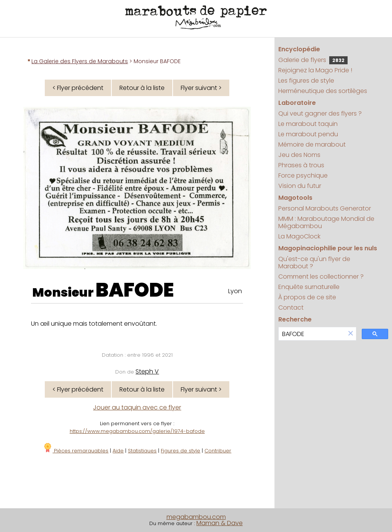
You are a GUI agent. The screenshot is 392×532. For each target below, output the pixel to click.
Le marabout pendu (308, 134)
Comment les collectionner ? (321, 277)
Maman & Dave (220, 523)
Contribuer (218, 451)
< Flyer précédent (78, 88)
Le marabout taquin (308, 124)
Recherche (295, 319)
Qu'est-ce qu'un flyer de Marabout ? (314, 263)
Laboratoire (297, 103)
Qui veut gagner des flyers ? (320, 113)
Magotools (295, 198)
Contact (291, 308)
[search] (312, 334)
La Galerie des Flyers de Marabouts (80, 61)
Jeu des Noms (299, 155)
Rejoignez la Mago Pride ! (315, 70)
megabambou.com (196, 517)
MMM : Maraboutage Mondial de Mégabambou (326, 222)
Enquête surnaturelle (309, 287)
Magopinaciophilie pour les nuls (328, 248)
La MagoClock (299, 236)
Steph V (147, 371)
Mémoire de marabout (312, 144)
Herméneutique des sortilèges (323, 91)
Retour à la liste (142, 88)
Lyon (235, 291)
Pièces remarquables (76, 451)
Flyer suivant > (201, 88)
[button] (351, 334)
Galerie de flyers (313, 60)
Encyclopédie (299, 49)
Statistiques (142, 451)
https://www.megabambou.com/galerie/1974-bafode (137, 431)
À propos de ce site (307, 297)
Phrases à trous (301, 165)
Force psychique (303, 175)
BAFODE (135, 290)
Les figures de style (306, 81)
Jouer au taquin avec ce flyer (137, 407)
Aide (118, 451)
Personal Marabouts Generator (325, 208)
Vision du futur (300, 186)
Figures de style (180, 451)
